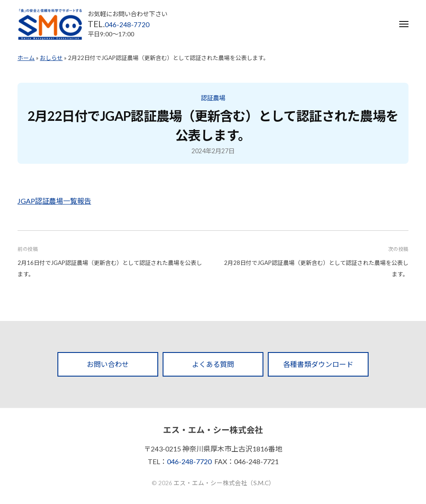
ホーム (26, 58)
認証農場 (213, 98)
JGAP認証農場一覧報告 (54, 201)
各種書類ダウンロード (318, 364)
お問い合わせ (108, 364)
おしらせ (51, 58)
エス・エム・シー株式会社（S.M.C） (224, 483)
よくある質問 (213, 364)
